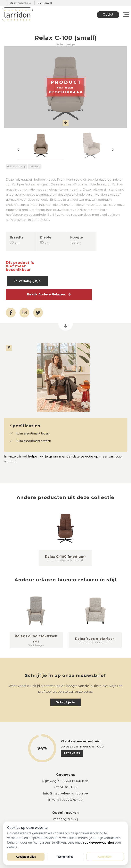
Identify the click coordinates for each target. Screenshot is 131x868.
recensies (72, 753)
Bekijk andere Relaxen (49, 294)
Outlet (108, 15)
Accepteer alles (26, 857)
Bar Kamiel (45, 3)
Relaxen (35, 167)
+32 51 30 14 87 (66, 787)
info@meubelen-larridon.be (66, 794)
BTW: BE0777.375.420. (66, 800)
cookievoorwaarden (98, 842)
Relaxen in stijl (16, 167)
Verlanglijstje (27, 281)
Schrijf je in (66, 702)
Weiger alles (65, 857)
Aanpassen (105, 857)
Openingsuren (21, 3)
